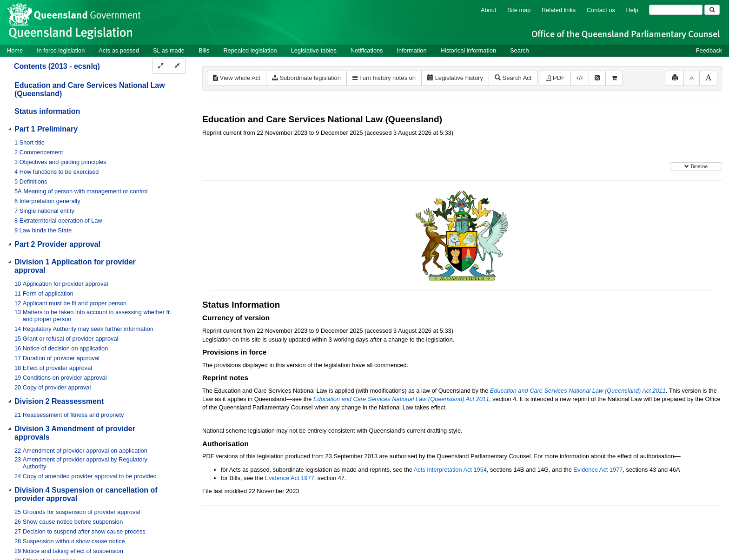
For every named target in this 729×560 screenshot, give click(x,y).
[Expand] (161, 66)
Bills (204, 50)
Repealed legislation (250, 50)
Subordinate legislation (306, 78)
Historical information (468, 50)
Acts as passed (119, 50)
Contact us (601, 10)
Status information (47, 111)
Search (520, 50)
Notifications (367, 50)
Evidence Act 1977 (598, 470)
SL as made (169, 50)
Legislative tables (314, 50)
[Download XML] (580, 78)
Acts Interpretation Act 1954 (450, 470)
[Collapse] (177, 66)
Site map (519, 10)
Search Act (513, 78)
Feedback (709, 50)
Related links (559, 10)
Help (632, 10)
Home (15, 50)
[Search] (676, 10)
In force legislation (61, 50)
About (488, 10)
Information (412, 50)
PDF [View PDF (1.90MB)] (555, 78)
